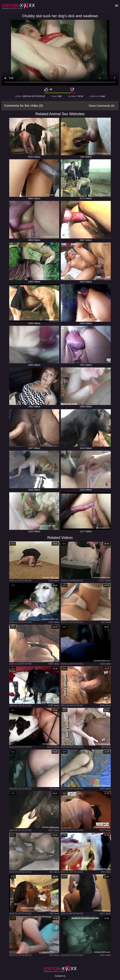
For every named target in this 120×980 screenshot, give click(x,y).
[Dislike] (73, 89)
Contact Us (60, 976)
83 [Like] (51, 89)
